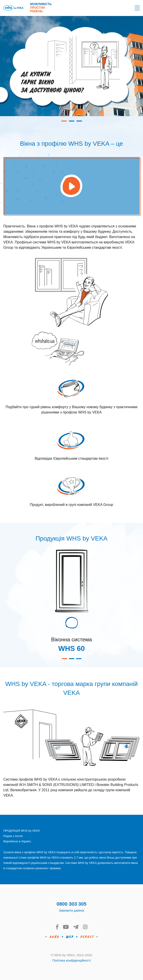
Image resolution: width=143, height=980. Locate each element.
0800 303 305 (71, 904)
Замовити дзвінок (72, 910)
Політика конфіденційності (71, 960)
